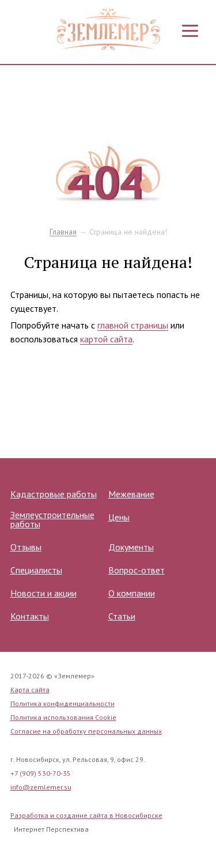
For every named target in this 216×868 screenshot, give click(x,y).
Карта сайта (30, 690)
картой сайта (106, 339)
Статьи (122, 616)
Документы (131, 547)
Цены (119, 517)
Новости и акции (43, 593)
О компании (132, 593)
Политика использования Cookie (63, 717)
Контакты (30, 616)
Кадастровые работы (54, 494)
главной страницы (133, 325)
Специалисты (36, 570)
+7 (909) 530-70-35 (41, 773)
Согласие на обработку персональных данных (86, 731)
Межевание (131, 494)
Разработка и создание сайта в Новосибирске (86, 815)
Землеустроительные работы (52, 519)
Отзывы (26, 547)
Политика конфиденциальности (62, 703)
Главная (63, 232)
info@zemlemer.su (41, 787)
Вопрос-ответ (137, 570)
